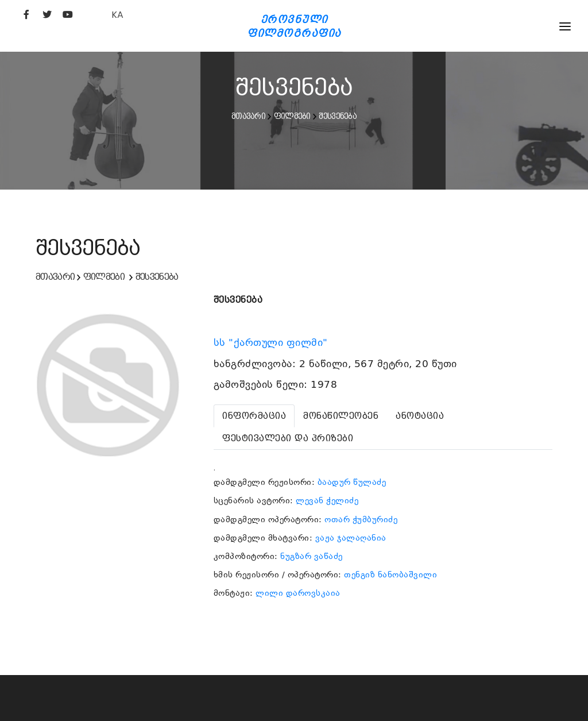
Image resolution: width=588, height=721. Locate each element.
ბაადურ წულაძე (352, 482)
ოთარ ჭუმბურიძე (361, 519)
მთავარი (248, 116)
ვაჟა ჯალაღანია (351, 538)
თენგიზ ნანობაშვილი (390, 575)
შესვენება (338, 116)
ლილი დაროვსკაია (298, 593)
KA (117, 15)
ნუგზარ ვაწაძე (312, 556)
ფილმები (292, 116)
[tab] (254, 416)
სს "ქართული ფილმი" (272, 342)
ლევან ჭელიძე (327, 500)
